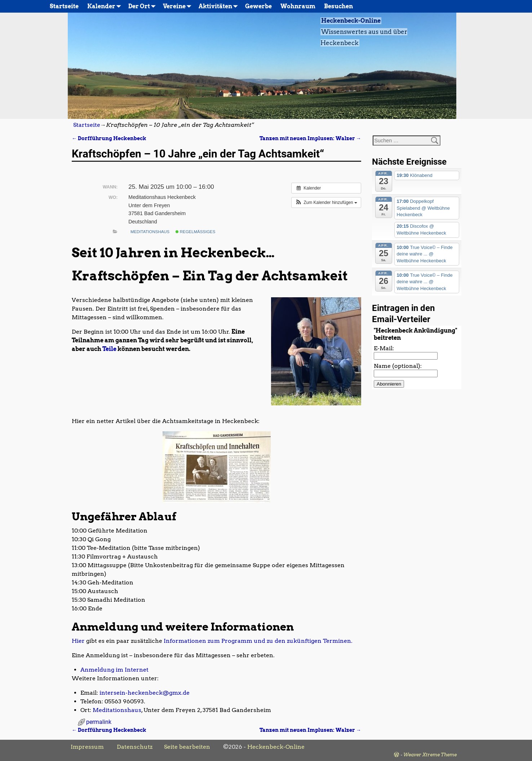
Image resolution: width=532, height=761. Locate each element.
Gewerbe (258, 6)
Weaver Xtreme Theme (430, 755)
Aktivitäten (220, 6)
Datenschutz (135, 747)
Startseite (64, 6)
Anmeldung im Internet (114, 670)
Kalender (106, 6)
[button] (326, 203)
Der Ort (143, 6)
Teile (109, 349)
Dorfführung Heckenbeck (109, 138)
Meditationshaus (150, 232)
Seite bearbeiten (187, 747)
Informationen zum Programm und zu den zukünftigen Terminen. (258, 641)
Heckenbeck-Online (351, 21)
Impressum (87, 747)
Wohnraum (298, 6)
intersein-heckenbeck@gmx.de (145, 693)
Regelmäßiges (196, 232)
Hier (78, 641)
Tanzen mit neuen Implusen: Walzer (310, 138)
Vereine (179, 6)
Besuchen (338, 6)
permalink (99, 722)
